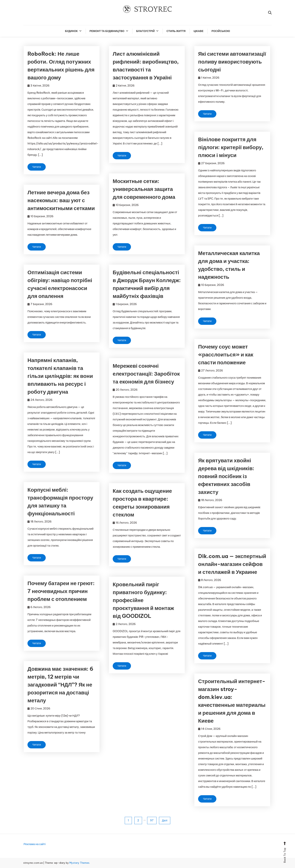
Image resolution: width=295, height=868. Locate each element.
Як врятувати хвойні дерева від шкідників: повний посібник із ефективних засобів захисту (226, 476)
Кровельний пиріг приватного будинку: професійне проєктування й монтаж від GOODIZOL (143, 600)
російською (221, 31)
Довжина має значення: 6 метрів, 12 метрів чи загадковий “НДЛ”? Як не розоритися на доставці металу (60, 685)
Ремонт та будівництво (107, 31)
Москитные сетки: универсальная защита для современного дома (144, 189)
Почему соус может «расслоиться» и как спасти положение (226, 354)
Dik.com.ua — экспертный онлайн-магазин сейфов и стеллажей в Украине (232, 564)
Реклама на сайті (35, 844)
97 (152, 820)
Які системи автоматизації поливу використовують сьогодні (232, 62)
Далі (165, 820)
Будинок (71, 31)
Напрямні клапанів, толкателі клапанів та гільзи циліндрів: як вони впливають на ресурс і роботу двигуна (60, 376)
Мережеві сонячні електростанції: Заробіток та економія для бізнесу (146, 374)
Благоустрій (145, 31)
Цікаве (198, 31)
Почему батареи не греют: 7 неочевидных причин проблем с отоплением (61, 591)
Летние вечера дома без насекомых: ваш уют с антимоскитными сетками (61, 200)
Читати (37, 167)
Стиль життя (176, 31)
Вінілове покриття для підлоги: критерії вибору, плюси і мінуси (231, 147)
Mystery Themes (79, 863)
